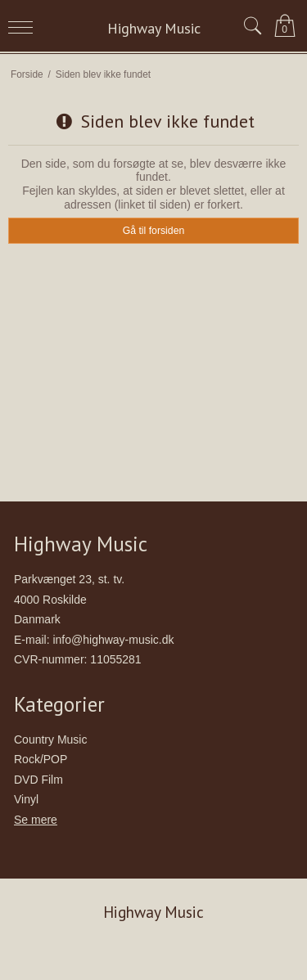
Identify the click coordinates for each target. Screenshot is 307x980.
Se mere (36, 820)
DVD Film (38, 780)
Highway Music (154, 28)
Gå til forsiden (154, 231)
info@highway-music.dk (113, 640)
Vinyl (26, 799)
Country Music (50, 739)
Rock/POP (41, 759)
